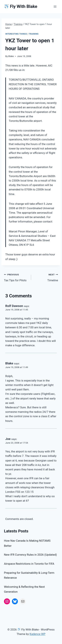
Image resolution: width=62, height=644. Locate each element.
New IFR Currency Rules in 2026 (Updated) (30, 555)
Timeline (46, 277)
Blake (11, 56)
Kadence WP (38, 634)
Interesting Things (16, 34)
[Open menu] (55, 7)
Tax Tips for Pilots (16, 277)
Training (34, 34)
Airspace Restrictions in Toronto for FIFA (29, 564)
